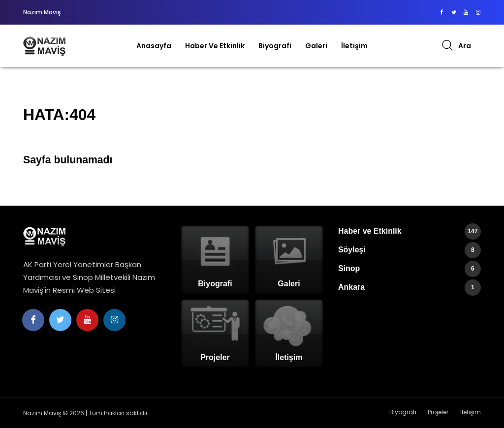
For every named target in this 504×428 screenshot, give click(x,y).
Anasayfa (154, 46)
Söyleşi (409, 250)
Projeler (439, 413)
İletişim (354, 46)
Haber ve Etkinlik (215, 46)
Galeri (316, 46)
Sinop (409, 269)
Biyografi (275, 46)
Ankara (409, 288)
